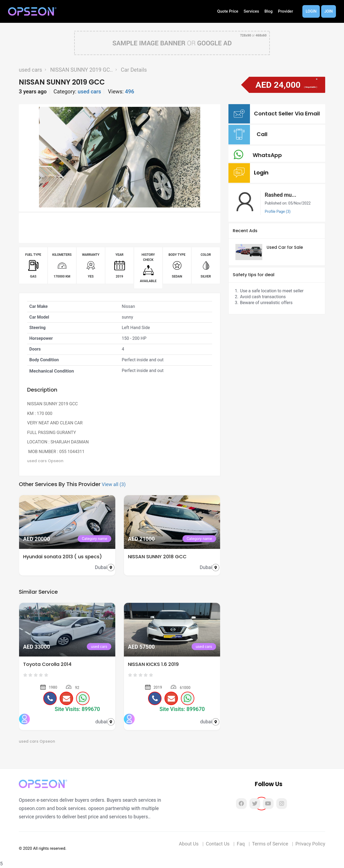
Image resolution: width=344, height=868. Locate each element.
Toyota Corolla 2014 (47, 664)
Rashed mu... (280, 195)
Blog (268, 11)
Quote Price (228, 11)
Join (329, 11)
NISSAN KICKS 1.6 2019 (153, 664)
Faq (241, 844)
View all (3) (114, 484)
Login (311, 11)
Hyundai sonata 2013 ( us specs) (62, 557)
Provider (285, 11)
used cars (31, 70)
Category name (94, 539)
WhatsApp (269, 155)
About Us (189, 844)
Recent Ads (245, 231)
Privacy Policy (310, 844)
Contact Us (218, 844)
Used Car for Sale (285, 247)
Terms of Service (270, 844)
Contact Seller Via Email (288, 114)
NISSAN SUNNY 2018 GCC (157, 557)
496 (130, 92)
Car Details (134, 70)
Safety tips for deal (254, 275)
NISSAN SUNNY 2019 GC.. (82, 70)
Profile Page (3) (278, 211)
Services (251, 11)
